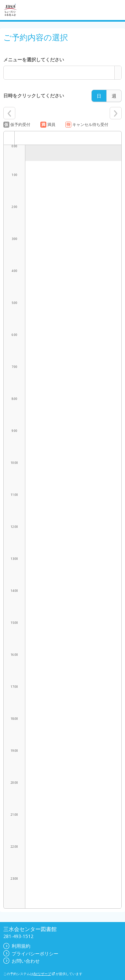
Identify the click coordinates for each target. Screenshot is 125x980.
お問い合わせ (21, 961)
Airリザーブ (44, 974)
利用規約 (17, 946)
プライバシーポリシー (31, 954)
